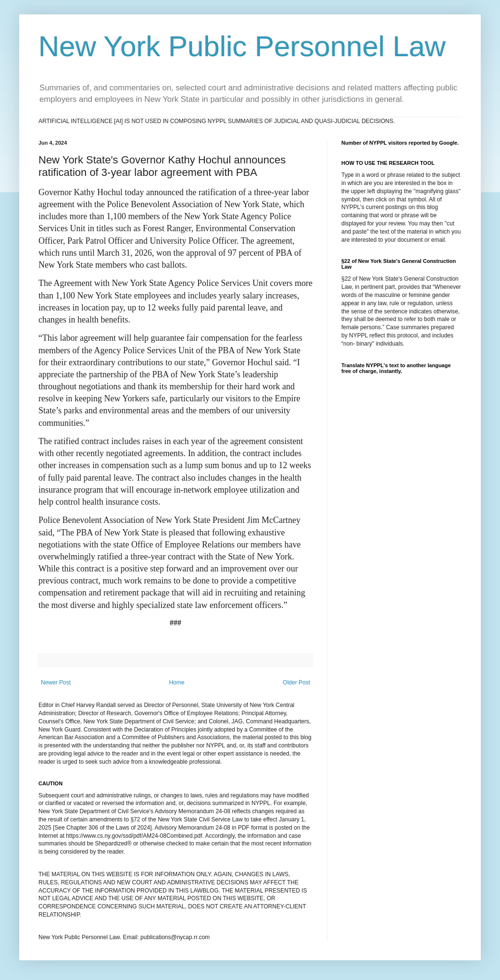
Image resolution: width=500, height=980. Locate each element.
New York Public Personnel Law (242, 46)
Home (177, 682)
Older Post (296, 682)
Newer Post (56, 682)
